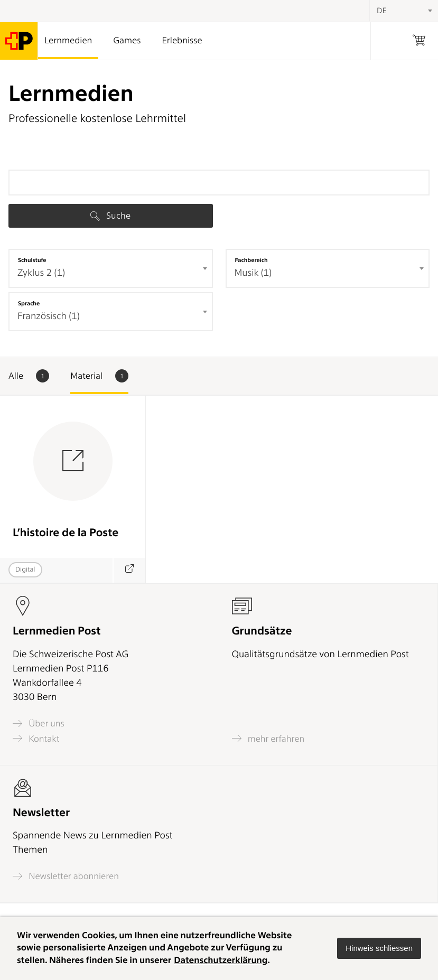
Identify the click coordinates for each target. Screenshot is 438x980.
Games (127, 41)
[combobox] (111, 268)
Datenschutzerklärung (221, 960)
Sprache (29, 303)
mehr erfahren (268, 738)
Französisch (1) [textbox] (49, 316)
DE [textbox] (382, 11)
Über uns (39, 724)
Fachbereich (251, 260)
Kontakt (36, 738)
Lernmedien (68, 41)
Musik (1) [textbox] (253, 273)
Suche (110, 216)
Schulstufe (32, 260)
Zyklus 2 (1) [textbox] (41, 273)
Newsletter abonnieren (66, 876)
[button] (379, 948)
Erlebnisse (182, 41)
